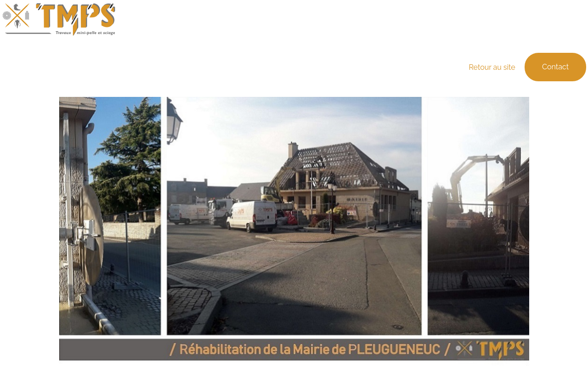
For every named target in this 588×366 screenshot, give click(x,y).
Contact (555, 67)
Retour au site (493, 67)
